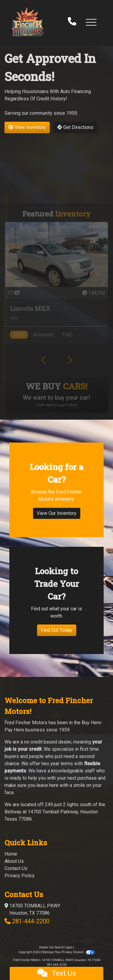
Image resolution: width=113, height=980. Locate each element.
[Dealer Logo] (27, 22)
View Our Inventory (57, 516)
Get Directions (75, 127)
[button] (91, 22)
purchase (87, 778)
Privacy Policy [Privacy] (20, 876)
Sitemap (47, 952)
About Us (14, 861)
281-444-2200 (31, 921)
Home (11, 854)
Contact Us (16, 868)
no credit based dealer (48, 742)
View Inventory (27, 127)
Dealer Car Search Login (56, 947)
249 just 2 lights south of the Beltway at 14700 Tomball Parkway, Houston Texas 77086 (55, 812)
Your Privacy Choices (75, 952)
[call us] (72, 22)
